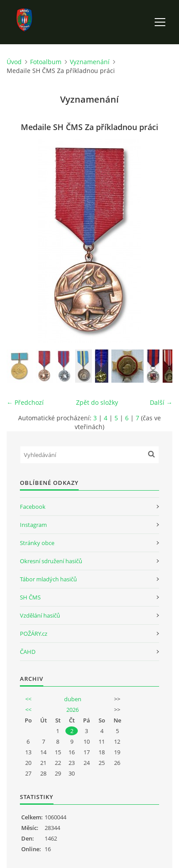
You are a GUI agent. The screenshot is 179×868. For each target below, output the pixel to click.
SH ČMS (30, 597)
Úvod (14, 62)
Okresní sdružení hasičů (51, 561)
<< (28, 699)
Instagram (33, 525)
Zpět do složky (97, 402)
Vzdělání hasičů (40, 615)
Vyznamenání (90, 62)
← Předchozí (25, 402)
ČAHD (28, 652)
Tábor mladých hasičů (48, 579)
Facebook (33, 507)
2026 (72, 710)
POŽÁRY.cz (34, 634)
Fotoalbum (46, 62)
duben (73, 699)
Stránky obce (37, 543)
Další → (161, 402)
